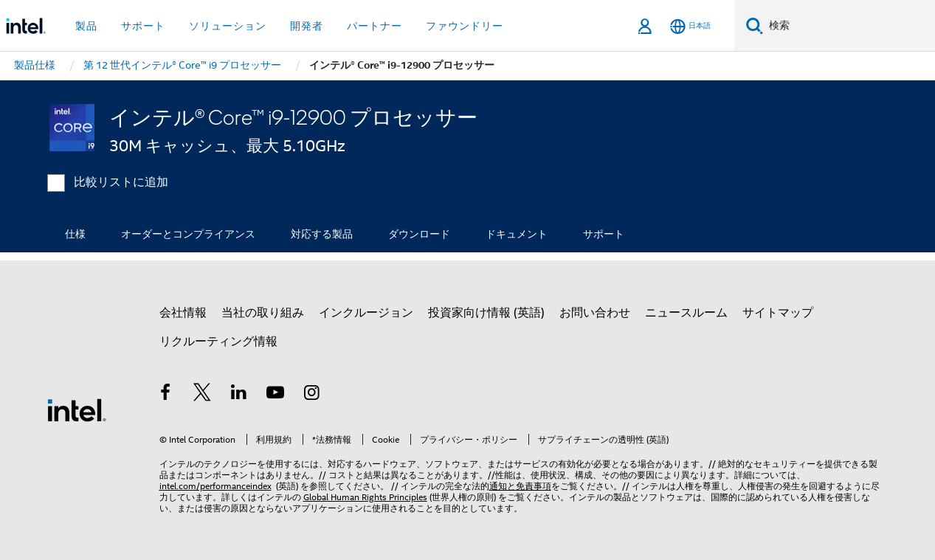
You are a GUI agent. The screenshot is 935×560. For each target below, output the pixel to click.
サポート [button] (143, 26)
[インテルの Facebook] (166, 395)
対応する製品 (322, 234)
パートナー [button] (375, 26)
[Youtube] (275, 395)
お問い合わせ (595, 313)
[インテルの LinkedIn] (239, 395)
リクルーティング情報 (218, 342)
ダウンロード (419, 234)
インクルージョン (366, 313)
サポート (604, 234)
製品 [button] (86, 26)
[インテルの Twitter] (202, 395)
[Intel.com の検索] (849, 26)
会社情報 (183, 313)
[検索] (755, 25)
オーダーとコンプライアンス (188, 234)
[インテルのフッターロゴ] (77, 409)
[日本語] (690, 26)
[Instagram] (312, 395)
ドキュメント (517, 234)
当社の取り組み (263, 313)
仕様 (75, 234)
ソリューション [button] (228, 26)
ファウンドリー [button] (465, 26)
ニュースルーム (686, 313)
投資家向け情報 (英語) (486, 313)
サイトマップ (778, 313)
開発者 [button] (307, 26)
